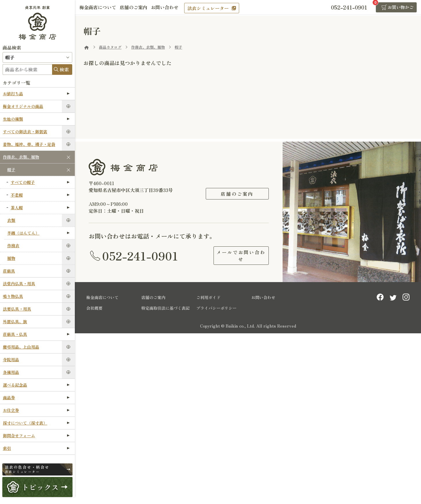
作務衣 (13, 246)
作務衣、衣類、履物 (21, 157)
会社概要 (94, 307)
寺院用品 (11, 360)
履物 (11, 258)
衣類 (11, 220)
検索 (64, 69)
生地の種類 (36, 119)
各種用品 (11, 372)
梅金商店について (99, 8)
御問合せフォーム (36, 435)
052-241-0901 (140, 255)
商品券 (36, 398)
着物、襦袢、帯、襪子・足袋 (29, 144)
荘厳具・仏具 (36, 334)
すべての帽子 (40, 182)
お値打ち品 (36, 94)
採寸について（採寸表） (36, 423)
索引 (36, 448)
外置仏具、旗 (15, 322)
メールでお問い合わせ (237, 255)
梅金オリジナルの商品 (23, 106)
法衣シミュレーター (215, 8)
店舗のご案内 (137, 8)
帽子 (11, 170)
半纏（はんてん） (38, 233)
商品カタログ (110, 47)
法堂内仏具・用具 (19, 284)
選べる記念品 (36, 385)
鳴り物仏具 (13, 296)
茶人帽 (40, 208)
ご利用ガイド (208, 296)
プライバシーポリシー (216, 307)
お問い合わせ (170, 8)
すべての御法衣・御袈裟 (25, 132)
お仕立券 (36, 410)
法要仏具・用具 (17, 309)
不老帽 (40, 195)
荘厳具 (9, 271)
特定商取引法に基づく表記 (165, 307)
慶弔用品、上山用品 (21, 347)
